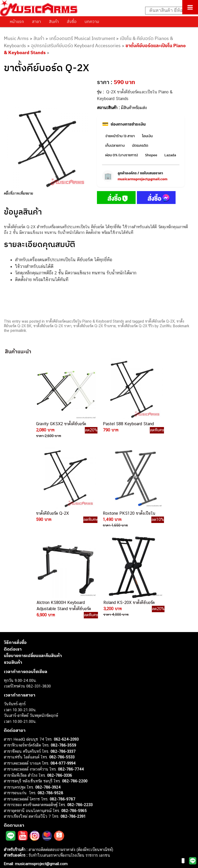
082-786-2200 (75, 687)
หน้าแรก (17, 21)
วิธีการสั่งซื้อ (15, 548)
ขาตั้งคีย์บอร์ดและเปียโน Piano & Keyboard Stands (85, 321)
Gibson (10, 830)
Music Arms (16, 38)
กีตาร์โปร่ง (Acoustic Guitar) (27, 784)
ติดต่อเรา (13, 555)
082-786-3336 (60, 681)
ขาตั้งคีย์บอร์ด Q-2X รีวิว (136, 326)
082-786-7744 (71, 675)
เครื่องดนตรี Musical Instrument (82, 38)
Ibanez (10, 836)
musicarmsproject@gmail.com (142, 179)
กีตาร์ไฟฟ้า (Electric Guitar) (26, 778)
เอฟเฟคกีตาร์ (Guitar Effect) (27, 801)
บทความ (92, 21)
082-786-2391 (73, 722)
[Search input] (169, 11)
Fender (10, 824)
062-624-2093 (66, 645)
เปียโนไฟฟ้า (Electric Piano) (27, 795)
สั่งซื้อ (72, 21)
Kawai (9, 842)
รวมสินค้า (13, 568)
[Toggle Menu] (190, 7)
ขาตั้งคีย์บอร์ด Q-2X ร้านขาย (94, 326)
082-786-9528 (50, 698)
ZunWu (165, 326)
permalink (18, 331)
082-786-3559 (63, 651)
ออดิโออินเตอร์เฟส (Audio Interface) (34, 813)
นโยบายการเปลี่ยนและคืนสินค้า (33, 561)
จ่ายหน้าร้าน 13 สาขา (120, 136)
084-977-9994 (63, 669)
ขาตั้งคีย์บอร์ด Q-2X (160, 321)
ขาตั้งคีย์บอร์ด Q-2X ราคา (52, 326)
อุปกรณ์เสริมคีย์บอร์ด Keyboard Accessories (76, 46)
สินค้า (54, 21)
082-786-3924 (48, 693)
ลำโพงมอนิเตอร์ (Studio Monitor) (31, 819)
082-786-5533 (62, 663)
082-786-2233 (80, 710)
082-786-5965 (74, 716)
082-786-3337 (63, 657)
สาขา (36, 21)
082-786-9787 (63, 705)
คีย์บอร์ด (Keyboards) (22, 789)
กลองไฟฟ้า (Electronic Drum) (28, 807)
